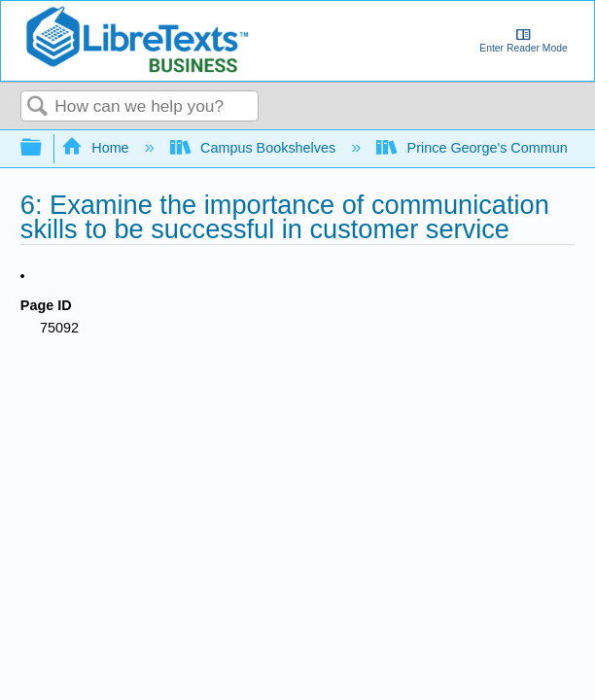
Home (97, 148)
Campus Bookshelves (255, 148)
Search (38, 107)
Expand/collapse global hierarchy (44, 148)
